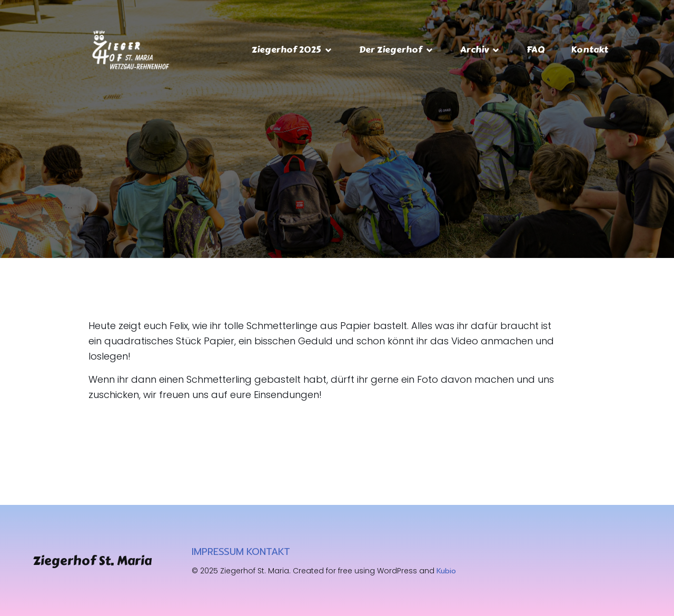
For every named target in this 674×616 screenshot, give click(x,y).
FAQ (536, 49)
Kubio (446, 571)
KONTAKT (268, 552)
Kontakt (589, 49)
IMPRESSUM (218, 552)
